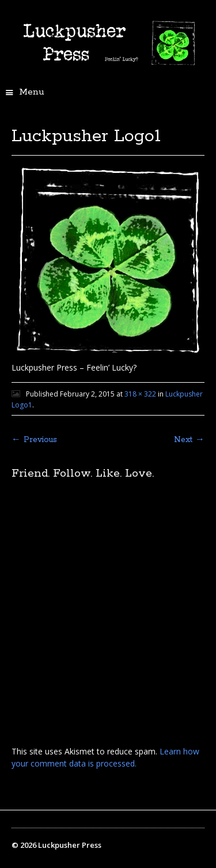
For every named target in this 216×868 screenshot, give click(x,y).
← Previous (34, 440)
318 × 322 (140, 394)
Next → (189, 440)
